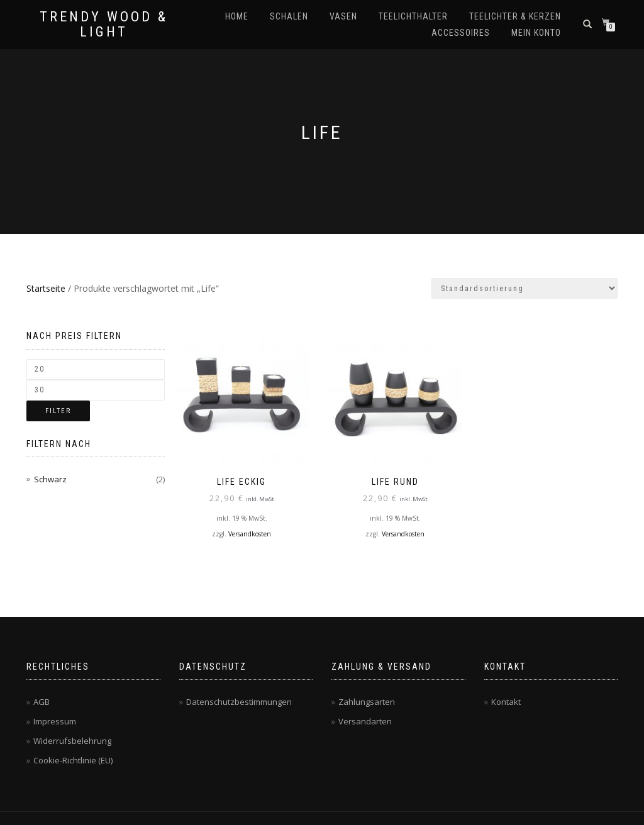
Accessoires (461, 33)
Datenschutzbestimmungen (239, 702)
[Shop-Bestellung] (525, 288)
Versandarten (365, 721)
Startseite (46, 288)
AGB (42, 702)
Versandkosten (250, 533)
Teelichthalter (413, 16)
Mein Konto (536, 33)
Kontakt (506, 702)
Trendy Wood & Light (104, 25)
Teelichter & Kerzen (515, 16)
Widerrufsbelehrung (72, 741)
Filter (58, 411)
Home (237, 16)
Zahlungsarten (367, 702)
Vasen (343, 16)
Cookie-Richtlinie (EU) (73, 760)
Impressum (55, 721)
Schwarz (50, 479)
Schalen (289, 16)
